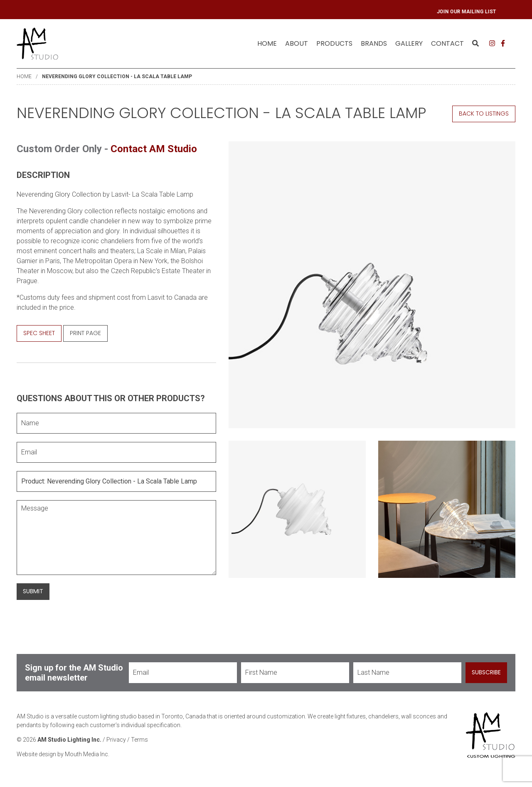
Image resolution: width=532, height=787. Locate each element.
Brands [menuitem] (374, 43)
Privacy (116, 740)
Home (267, 43)
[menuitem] (267, 44)
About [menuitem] (297, 43)
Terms (139, 740)
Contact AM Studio (154, 149)
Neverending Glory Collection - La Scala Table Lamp (117, 76)
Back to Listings (484, 113)
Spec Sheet (39, 333)
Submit (33, 591)
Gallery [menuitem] (409, 43)
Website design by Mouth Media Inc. (63, 754)
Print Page (85, 333)
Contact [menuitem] (447, 43)
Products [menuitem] (334, 43)
